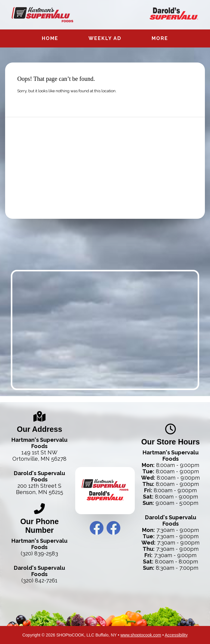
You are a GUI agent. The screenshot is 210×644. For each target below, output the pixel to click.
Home (50, 38)
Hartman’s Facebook (97, 528)
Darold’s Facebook (113, 528)
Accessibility (176, 635)
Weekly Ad (105, 38)
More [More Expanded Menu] (160, 38)
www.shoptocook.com (141, 635)
